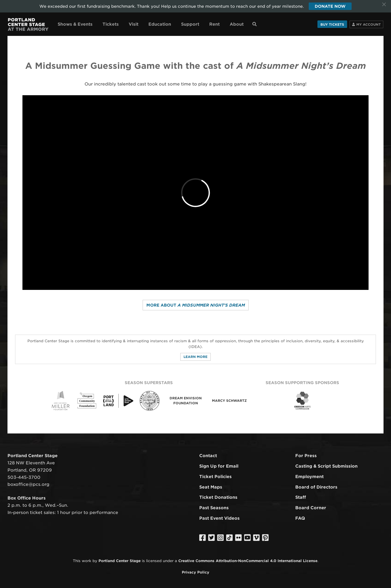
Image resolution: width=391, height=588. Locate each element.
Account (369, 25)
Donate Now (330, 6)
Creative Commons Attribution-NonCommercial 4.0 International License (248, 561)
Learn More (195, 357)
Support (190, 24)
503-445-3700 (24, 477)
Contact (208, 456)
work (87, 561)
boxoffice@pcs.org (28, 484)
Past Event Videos (219, 518)
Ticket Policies (215, 477)
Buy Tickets (332, 25)
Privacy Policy (195, 572)
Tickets (111, 24)
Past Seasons (214, 508)
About (237, 24)
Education (160, 24)
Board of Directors (316, 487)
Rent (214, 24)
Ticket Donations (218, 497)
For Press (306, 456)
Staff (301, 497)
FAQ (300, 518)
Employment (309, 477)
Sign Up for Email (219, 466)
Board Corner (311, 508)
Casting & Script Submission (326, 466)
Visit (134, 24)
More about (196, 305)
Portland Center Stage (120, 561)
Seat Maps (211, 487)
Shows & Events (75, 24)
